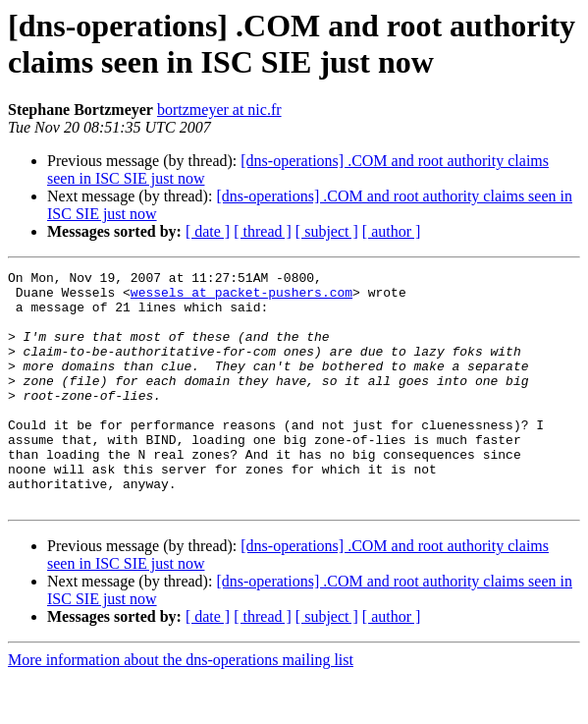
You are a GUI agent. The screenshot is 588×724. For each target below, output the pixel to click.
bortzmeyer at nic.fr (219, 110)
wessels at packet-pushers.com (241, 298)
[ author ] (392, 231)
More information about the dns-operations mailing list (181, 707)
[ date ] (208, 231)
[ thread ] (263, 231)
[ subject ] (327, 231)
